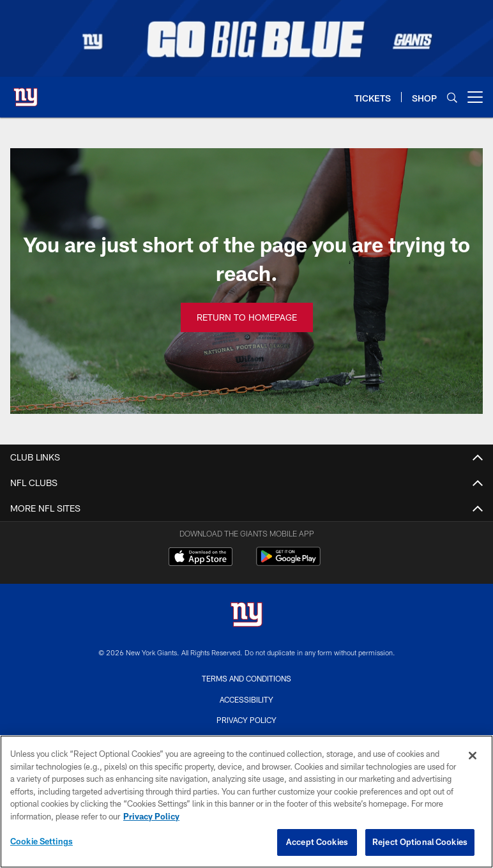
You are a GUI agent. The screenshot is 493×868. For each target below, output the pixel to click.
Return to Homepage (247, 317)
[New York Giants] (247, 616)
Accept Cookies (317, 842)
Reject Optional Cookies (420, 842)
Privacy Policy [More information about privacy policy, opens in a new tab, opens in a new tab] (151, 816)
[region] (247, 802)
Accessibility (247, 699)
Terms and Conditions (247, 678)
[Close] (473, 756)
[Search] (452, 97)
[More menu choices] (475, 97)
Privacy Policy (247, 720)
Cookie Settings (42, 841)
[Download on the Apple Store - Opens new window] (201, 558)
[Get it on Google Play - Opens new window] (288, 563)
